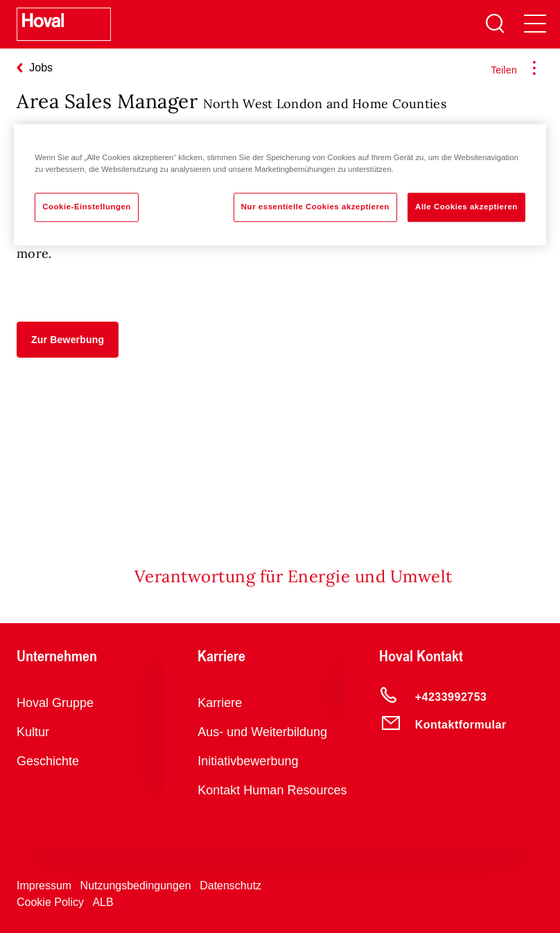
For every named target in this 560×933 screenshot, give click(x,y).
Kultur (33, 732)
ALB (103, 902)
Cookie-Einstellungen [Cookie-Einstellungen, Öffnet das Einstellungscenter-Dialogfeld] (87, 207)
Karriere (220, 703)
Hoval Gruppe (55, 703)
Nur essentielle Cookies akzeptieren (315, 207)
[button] (68, 340)
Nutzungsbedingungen (136, 886)
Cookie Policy (50, 902)
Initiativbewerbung (248, 761)
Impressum (44, 886)
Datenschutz (230, 886)
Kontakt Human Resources (272, 790)
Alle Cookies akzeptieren (466, 207)
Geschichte (48, 761)
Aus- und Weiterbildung (262, 732)
